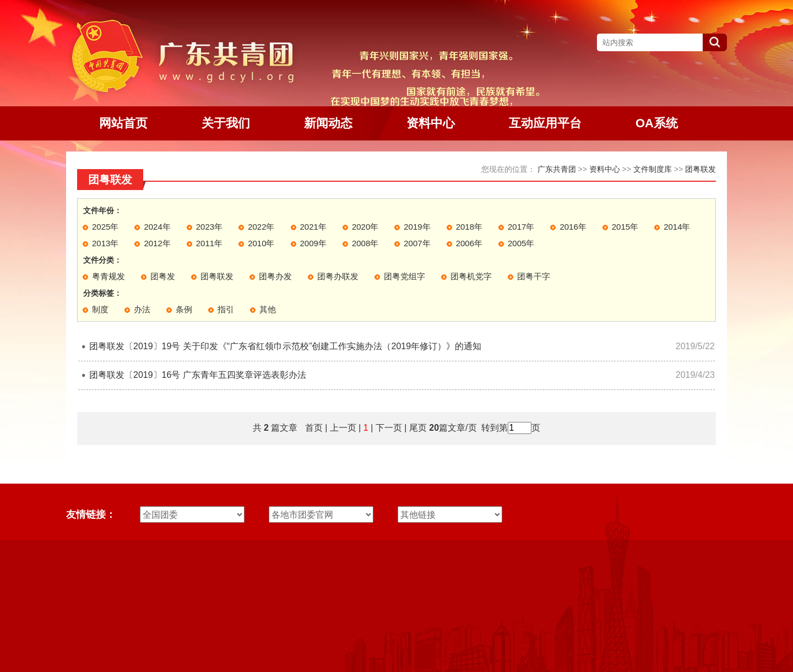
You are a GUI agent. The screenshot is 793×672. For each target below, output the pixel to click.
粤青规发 (108, 276)
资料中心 (605, 169)
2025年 (105, 227)
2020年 (365, 227)
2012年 (157, 243)
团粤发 (163, 276)
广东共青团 (557, 169)
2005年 (521, 243)
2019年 (417, 227)
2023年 (209, 227)
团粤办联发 (338, 276)
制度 (100, 309)
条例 (184, 309)
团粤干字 (534, 276)
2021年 (313, 227)
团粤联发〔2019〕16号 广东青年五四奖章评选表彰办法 (198, 375)
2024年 (157, 227)
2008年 (365, 243)
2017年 (521, 227)
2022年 (261, 227)
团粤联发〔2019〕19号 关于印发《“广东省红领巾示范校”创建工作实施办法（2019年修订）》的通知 (285, 346)
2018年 (469, 227)
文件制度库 (653, 169)
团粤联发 (700, 169)
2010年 (261, 243)
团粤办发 (275, 276)
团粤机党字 (471, 276)
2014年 (677, 227)
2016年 (573, 227)
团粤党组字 (404, 276)
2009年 (313, 243)
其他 (268, 309)
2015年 (625, 227)
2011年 (209, 243)
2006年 (469, 243)
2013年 (105, 243)
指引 (226, 309)
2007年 (417, 243)
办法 (142, 309)
